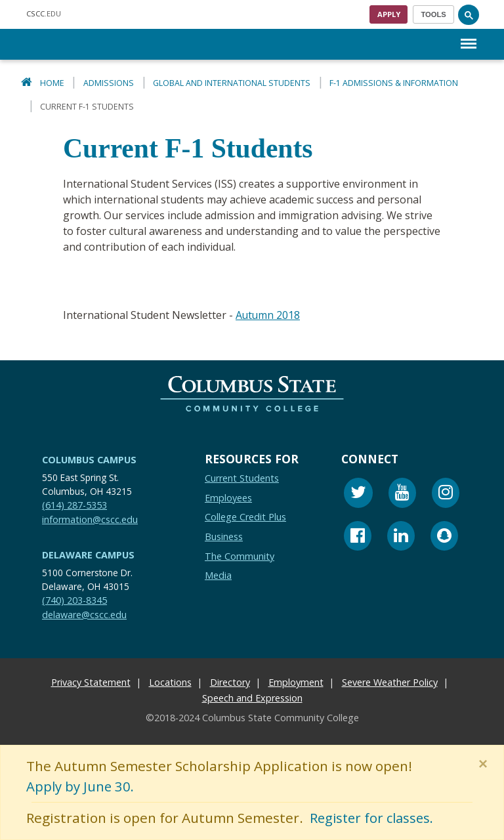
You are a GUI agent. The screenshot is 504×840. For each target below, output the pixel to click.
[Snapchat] (444, 537)
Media (218, 575)
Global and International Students (232, 83)
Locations (170, 682)
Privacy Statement (91, 682)
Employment (296, 682)
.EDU (44, 13)
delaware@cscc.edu (84, 614)
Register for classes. (374, 818)
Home (52, 83)
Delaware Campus (88, 554)
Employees (228, 497)
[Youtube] (402, 494)
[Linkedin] (401, 537)
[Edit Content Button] (8, 832)
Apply (389, 14)
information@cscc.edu (90, 519)
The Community (240, 556)
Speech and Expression (252, 698)
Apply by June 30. (81, 787)
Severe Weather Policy (390, 682)
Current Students (242, 477)
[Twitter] (358, 494)
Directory (230, 682)
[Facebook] (358, 537)
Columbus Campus (89, 459)
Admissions (109, 83)
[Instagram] (446, 494)
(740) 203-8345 (74, 599)
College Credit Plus (245, 517)
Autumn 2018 (268, 315)
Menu (469, 37)
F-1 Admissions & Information (394, 83)
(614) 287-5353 (74, 504)
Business (224, 536)
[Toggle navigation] (433, 14)
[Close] (486, 764)
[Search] (469, 14)
